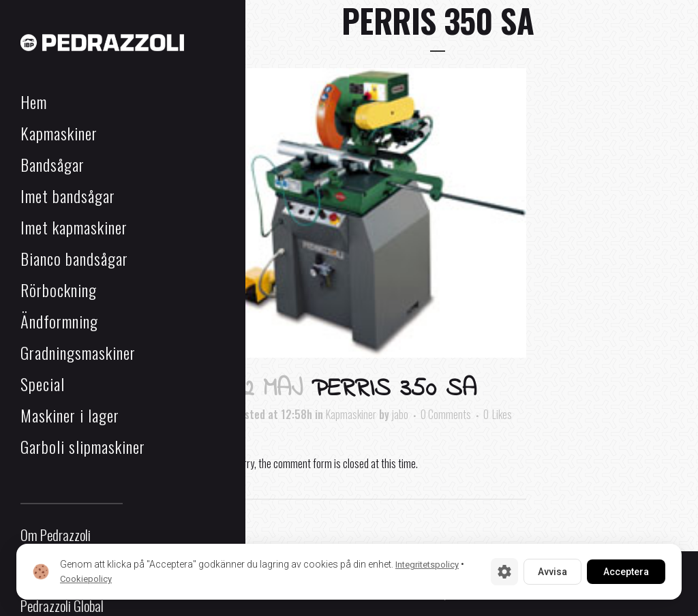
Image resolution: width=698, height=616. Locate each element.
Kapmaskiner (351, 414)
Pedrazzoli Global (62, 605)
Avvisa (552, 572)
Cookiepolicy (86, 579)
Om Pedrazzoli (56, 535)
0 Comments (446, 414)
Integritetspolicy (427, 565)
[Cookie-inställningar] (504, 572)
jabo (400, 414)
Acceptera (626, 572)
